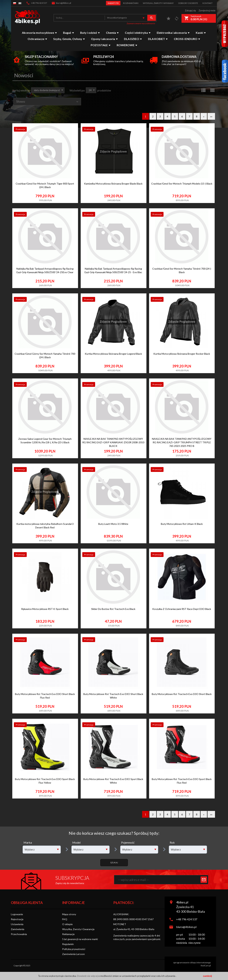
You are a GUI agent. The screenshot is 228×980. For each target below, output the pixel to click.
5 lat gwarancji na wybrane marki (80, 939)
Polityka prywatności (74, 949)
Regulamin (68, 944)
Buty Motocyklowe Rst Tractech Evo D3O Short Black (182, 694)
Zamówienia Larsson (73, 954)
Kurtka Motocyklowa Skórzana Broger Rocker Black (182, 354)
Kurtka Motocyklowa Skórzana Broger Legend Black (113, 354)
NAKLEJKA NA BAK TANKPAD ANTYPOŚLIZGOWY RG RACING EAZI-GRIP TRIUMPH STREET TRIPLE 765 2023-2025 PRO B (182, 442)
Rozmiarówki (131, 3)
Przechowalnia (19, 934)
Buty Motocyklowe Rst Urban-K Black (182, 524)
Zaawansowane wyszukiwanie (141, 23)
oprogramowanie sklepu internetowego (192, 963)
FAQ (65, 919)
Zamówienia (18, 929)
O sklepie (67, 924)
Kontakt (208, 3)
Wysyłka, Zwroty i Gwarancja (78, 929)
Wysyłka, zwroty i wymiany (158, 3)
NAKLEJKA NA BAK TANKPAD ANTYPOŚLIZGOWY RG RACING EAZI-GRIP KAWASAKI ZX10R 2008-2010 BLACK (113, 442)
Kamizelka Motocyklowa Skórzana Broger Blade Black (113, 184)
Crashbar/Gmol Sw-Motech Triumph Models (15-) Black (182, 184)
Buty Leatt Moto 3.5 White (113, 524)
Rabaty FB (113, 3)
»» (211, 116)
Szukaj (114, 863)
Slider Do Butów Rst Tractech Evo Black (113, 609)
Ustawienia (17, 924)
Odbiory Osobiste (188, 3)
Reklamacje (68, 934)
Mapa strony (69, 914)
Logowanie (17, 914)
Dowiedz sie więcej (88, 976)
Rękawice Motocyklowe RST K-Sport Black (45, 609)
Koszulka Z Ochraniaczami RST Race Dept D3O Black (182, 609)
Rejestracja (17, 919)
